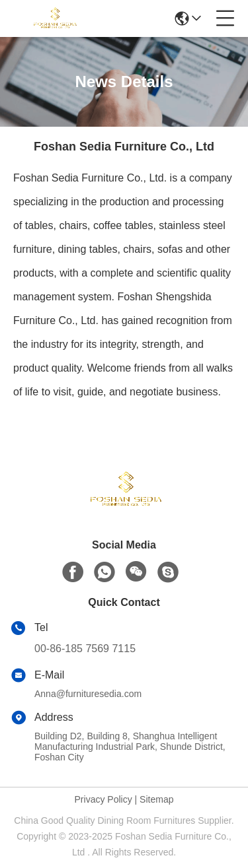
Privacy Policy (103, 799)
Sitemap (156, 799)
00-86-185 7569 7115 (85, 649)
